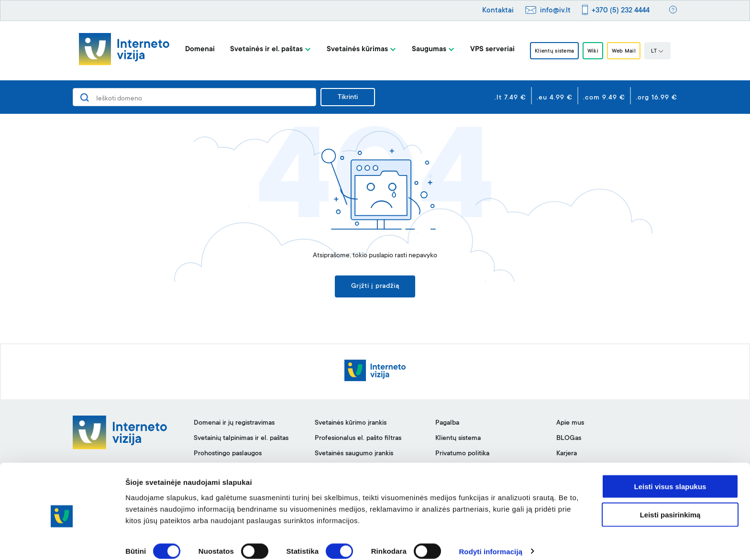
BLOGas (569, 440)
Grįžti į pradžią (375, 287)
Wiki (594, 51)
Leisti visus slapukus (670, 476)
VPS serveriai (483, 49)
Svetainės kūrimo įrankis (351, 425)
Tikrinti (348, 98)
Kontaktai (498, 11)
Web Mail (630, 51)
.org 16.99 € (656, 98)
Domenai (191, 49)
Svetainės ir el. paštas (257, 49)
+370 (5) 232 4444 (621, 11)
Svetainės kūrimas (348, 49)
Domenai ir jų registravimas (234, 425)
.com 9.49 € (604, 98)
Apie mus (570, 425)
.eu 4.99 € (555, 98)
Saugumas (420, 49)
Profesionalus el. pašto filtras (358, 440)
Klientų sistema (549, 51)
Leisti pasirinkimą (670, 504)
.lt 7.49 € (510, 98)
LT (666, 52)
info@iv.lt (555, 11)
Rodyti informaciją (491, 541)
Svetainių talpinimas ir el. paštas (241, 440)
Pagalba (447, 425)
